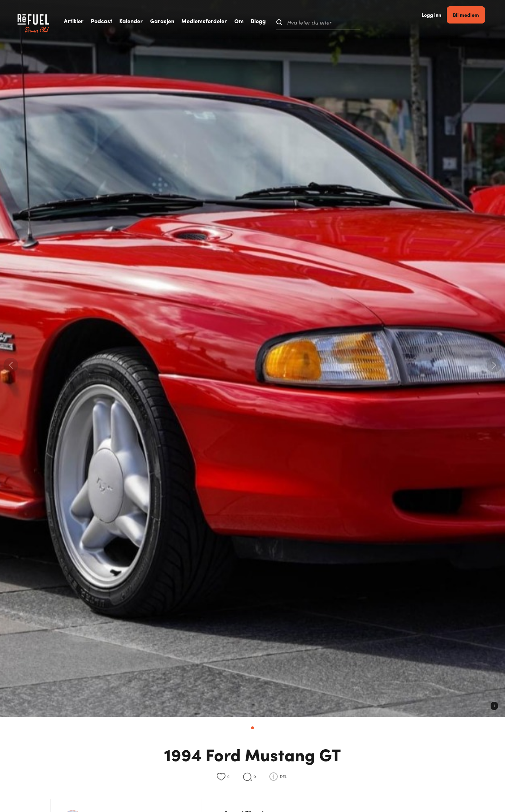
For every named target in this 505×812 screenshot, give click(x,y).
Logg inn (436, 23)
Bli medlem (470, 22)
